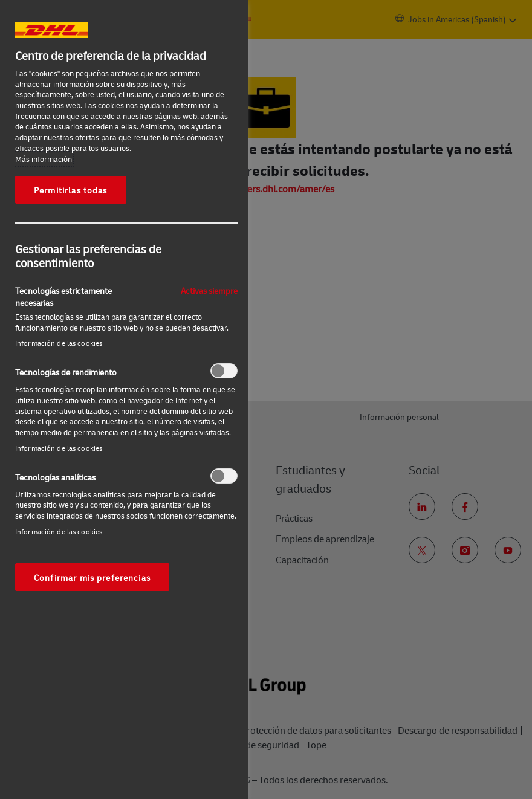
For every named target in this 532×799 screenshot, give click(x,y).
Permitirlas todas (71, 190)
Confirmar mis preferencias (92, 577)
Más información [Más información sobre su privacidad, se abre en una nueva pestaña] (44, 159)
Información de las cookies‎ (59, 343)
